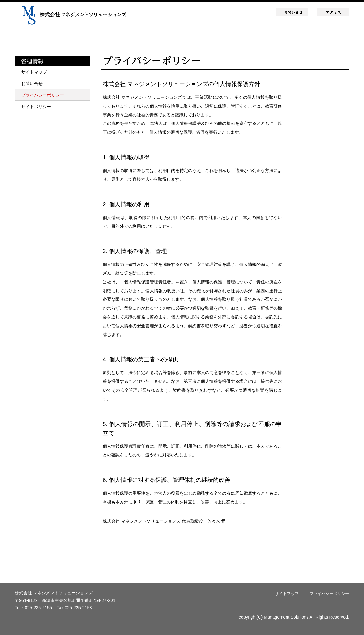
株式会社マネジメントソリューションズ (74, 15)
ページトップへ (329, 570)
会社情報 (267, 36)
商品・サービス (156, 36)
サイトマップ (34, 72)
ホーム (43, 36)
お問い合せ (292, 12)
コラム (213, 36)
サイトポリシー (36, 107)
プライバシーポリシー (43, 95)
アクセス (333, 12)
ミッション (100, 36)
